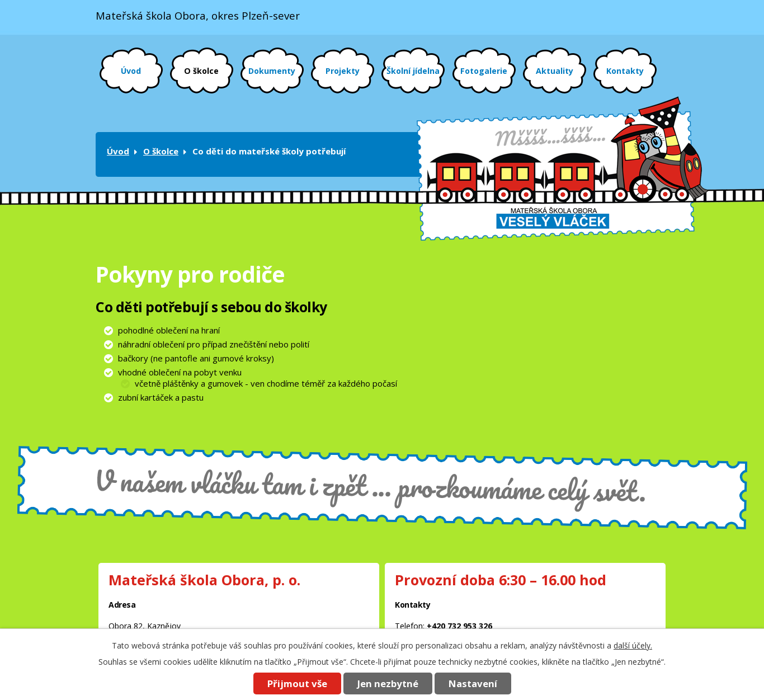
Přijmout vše (297, 683)
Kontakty (625, 71)
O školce (201, 71)
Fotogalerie (484, 71)
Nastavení (473, 683)
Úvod (131, 71)
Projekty (343, 71)
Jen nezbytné (388, 683)
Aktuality (555, 71)
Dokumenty (272, 71)
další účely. (633, 645)
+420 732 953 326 (459, 626)
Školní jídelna (413, 71)
